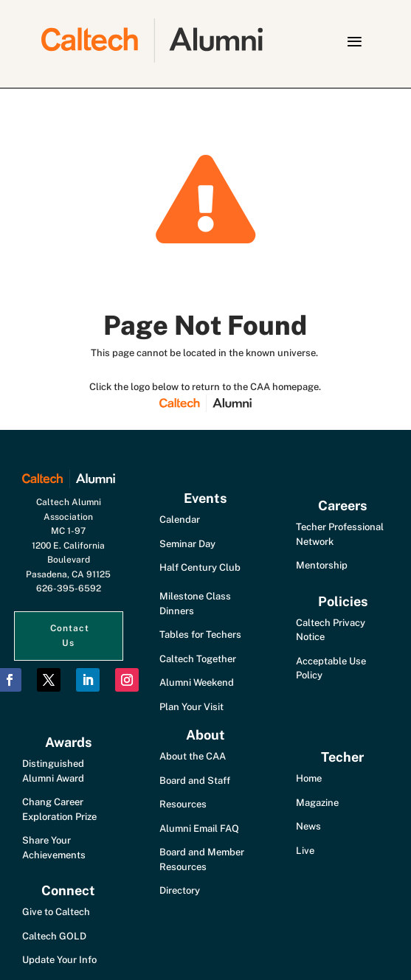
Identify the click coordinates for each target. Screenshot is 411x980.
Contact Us (70, 636)
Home (309, 778)
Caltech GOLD (54, 936)
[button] (354, 41)
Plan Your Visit (191, 707)
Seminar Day (187, 544)
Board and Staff (195, 781)
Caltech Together (198, 659)
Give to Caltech (56, 912)
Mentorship (322, 565)
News (308, 826)
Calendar (180, 519)
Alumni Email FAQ (199, 828)
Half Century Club (200, 567)
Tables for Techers (200, 635)
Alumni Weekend (197, 682)
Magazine (317, 803)
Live (305, 851)
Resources (183, 804)
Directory (180, 890)
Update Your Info (59, 960)
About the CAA (193, 756)
